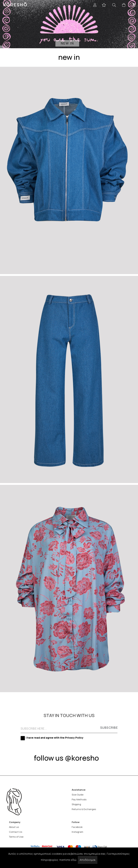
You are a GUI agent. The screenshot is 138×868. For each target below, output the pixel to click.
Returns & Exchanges (84, 809)
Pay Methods (79, 800)
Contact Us (16, 832)
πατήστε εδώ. (68, 860)
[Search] (115, 5)
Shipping (76, 804)
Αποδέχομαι (88, 860)
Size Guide (78, 795)
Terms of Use (16, 837)
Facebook (77, 827)
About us (14, 827)
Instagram (77, 832)
